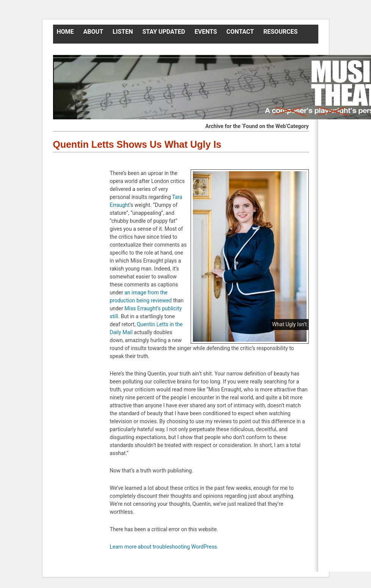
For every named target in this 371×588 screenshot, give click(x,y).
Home (65, 32)
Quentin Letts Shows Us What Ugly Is (137, 144)
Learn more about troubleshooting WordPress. (164, 547)
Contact (240, 32)
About (93, 32)
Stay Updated (164, 32)
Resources (280, 32)
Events (206, 32)
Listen (123, 32)
